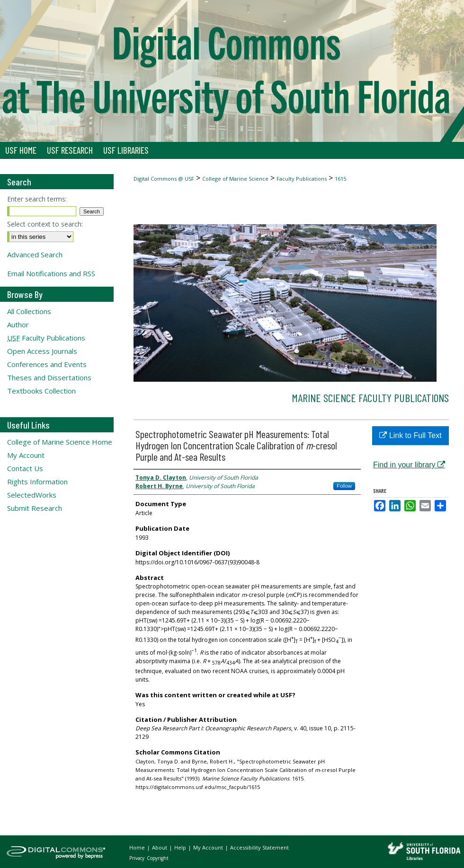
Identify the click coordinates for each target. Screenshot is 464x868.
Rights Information (37, 482)
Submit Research (35, 508)
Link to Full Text (410, 435)
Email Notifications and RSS (51, 273)
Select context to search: (45, 224)
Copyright (158, 858)
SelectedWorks (32, 495)
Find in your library (409, 465)
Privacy (138, 858)
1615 (340, 179)
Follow (344, 486)
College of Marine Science (235, 179)
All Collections (29, 311)
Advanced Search (35, 254)
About (160, 847)
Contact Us (25, 468)
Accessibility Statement (259, 847)
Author (18, 324)
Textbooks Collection (41, 391)
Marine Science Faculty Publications (370, 398)
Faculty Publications (302, 179)
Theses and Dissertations (49, 377)
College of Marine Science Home (60, 442)
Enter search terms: (37, 199)
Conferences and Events (47, 364)
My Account (26, 455)
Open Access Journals (42, 351)
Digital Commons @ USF (164, 179)
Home (138, 847)
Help (181, 847)
